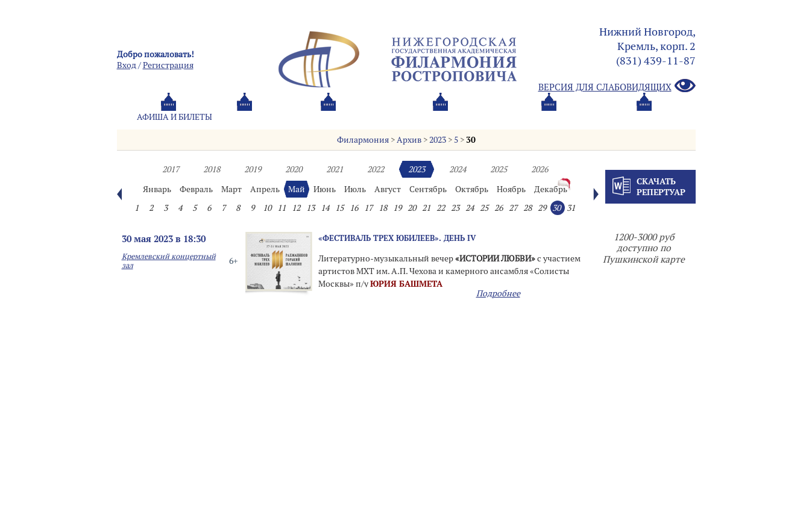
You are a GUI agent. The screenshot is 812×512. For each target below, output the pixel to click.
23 (455, 208)
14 (325, 208)
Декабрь (551, 189)
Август (388, 189)
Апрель (265, 189)
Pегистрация (168, 65)
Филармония (363, 140)
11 (282, 208)
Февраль (196, 189)
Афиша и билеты (175, 117)
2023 (438, 140)
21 (426, 208)
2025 (499, 169)
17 (368, 208)
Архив (409, 140)
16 (354, 208)
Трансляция (645, 117)
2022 (376, 169)
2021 (335, 169)
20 (412, 208)
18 (383, 208)
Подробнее (498, 293)
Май (297, 189)
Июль (355, 189)
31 (571, 208)
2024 (458, 169)
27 (513, 208)
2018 (212, 169)
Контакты (559, 117)
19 (397, 208)
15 (339, 208)
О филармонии (376, 117)
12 (296, 208)
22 (441, 208)
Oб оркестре (473, 117)
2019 (253, 169)
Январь (157, 189)
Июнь (325, 189)
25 (484, 208)
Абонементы (277, 117)
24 (470, 208)
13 (310, 208)
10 (267, 208)
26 (499, 208)
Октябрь (472, 189)
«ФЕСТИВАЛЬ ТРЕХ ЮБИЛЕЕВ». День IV (397, 238)
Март (231, 189)
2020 (294, 169)
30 (471, 140)
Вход (127, 65)
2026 (540, 169)
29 (542, 208)
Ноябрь (511, 189)
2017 (171, 169)
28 (527, 208)
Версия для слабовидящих (617, 86)
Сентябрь (428, 189)
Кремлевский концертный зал (169, 261)
